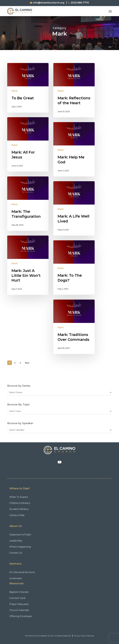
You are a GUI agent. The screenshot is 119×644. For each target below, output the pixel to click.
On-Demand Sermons (22, 572)
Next (27, 363)
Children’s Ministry (20, 503)
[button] (110, 11)
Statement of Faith (20, 535)
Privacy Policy (80, 636)
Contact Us (16, 553)
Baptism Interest (19, 592)
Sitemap (90, 636)
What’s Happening (20, 547)
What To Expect (19, 497)
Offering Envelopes (21, 616)
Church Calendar (19, 610)
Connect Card (17, 598)
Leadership (16, 541)
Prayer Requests (19, 604)
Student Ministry (19, 509)
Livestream (16, 578)
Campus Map (17, 515)
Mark (15, 91)
